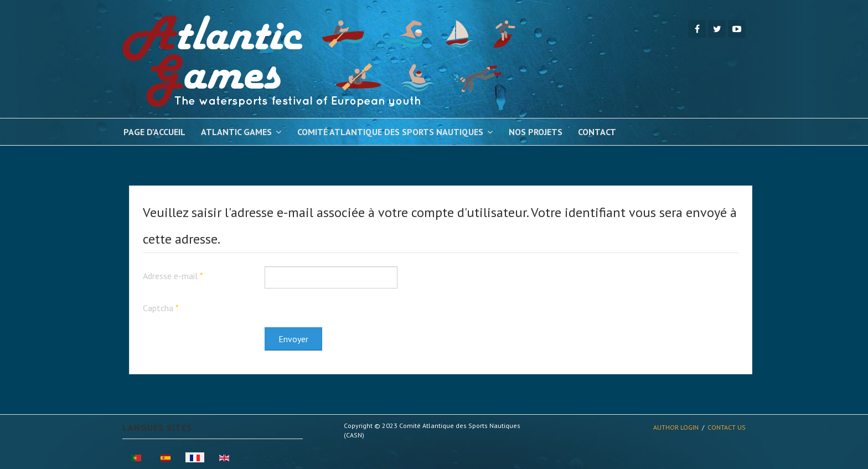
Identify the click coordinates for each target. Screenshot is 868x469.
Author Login (676, 427)
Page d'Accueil (154, 132)
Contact (597, 132)
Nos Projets (536, 132)
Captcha (161, 308)
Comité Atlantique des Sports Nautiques (390, 132)
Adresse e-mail (173, 276)
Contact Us (727, 427)
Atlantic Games (236, 132)
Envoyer (293, 339)
